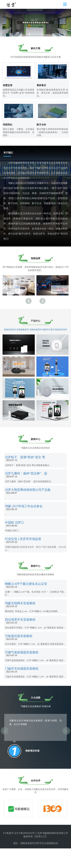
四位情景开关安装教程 (21, 635)
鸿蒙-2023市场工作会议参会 (25, 516)
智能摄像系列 (23, 332)
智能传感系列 (36, 332)
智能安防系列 (61, 332)
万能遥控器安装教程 (20, 653)
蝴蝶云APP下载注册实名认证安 (27, 599)
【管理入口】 (40, 856)
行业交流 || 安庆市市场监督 (24, 552)
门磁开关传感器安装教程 (23, 690)
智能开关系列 (48, 332)
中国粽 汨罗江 (16, 534)
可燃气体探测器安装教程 (23, 672)
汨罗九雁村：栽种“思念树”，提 (27, 480)
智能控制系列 (10, 332)
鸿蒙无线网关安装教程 (21, 617)
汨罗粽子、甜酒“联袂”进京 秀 (26, 462)
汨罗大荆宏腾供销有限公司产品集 (29, 498)
